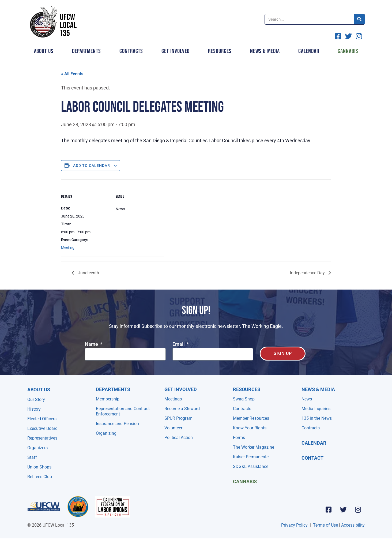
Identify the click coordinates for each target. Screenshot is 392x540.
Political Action (179, 438)
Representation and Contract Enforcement (123, 411)
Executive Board (42, 428)
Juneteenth (88, 273)
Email (179, 344)
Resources (220, 51)
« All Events (72, 74)
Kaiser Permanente (251, 457)
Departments (86, 51)
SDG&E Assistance (251, 466)
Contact (312, 458)
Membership (108, 399)
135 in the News (317, 418)
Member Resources (251, 418)
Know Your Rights (250, 428)
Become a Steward (182, 409)
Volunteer (173, 428)
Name (92, 344)
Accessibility (353, 525)
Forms (239, 438)
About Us (44, 51)
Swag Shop (244, 399)
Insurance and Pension (117, 424)
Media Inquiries (316, 409)
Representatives (42, 438)
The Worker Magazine (254, 447)
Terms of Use (325, 525)
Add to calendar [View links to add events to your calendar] (92, 166)
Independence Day (308, 273)
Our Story (36, 400)
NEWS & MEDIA (318, 389)
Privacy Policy (294, 525)
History (34, 409)
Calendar (309, 51)
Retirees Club (40, 477)
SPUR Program (178, 418)
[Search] (359, 19)
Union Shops (39, 467)
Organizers (37, 448)
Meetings (173, 399)
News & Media (265, 51)
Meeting (68, 247)
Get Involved (176, 51)
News (307, 399)
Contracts (131, 51)
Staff (32, 457)
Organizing (106, 433)
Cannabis (348, 51)
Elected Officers (42, 419)
